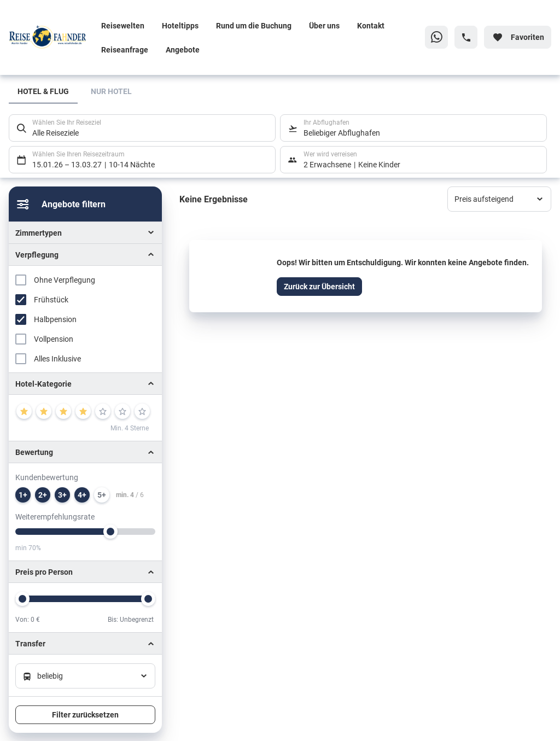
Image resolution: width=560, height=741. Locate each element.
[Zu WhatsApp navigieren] (436, 37)
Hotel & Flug (43, 91)
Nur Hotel (111, 91)
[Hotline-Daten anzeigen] (466, 37)
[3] (63, 411)
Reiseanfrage (125, 49)
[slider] (110, 532)
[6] (122, 411)
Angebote (183, 49)
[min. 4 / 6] (82, 495)
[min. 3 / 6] (62, 495)
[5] (103, 411)
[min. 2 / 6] (43, 495)
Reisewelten (123, 25)
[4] (83, 411)
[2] (44, 411)
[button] (85, 384)
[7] (142, 411)
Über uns (324, 25)
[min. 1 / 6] (23, 495)
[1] (24, 411)
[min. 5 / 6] (102, 495)
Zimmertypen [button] (39, 233)
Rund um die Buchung (254, 25)
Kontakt (371, 25)
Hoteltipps (180, 25)
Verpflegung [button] (37, 255)
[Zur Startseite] (51, 37)
